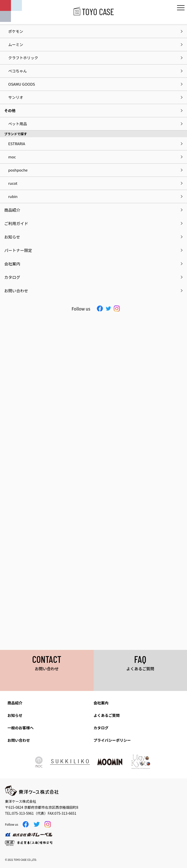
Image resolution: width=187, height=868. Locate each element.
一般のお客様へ (21, 728)
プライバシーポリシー (112, 740)
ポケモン (16, 31)
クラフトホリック (23, 58)
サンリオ (16, 97)
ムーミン (16, 44)
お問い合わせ (19, 740)
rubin (13, 196)
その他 (10, 110)
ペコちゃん (18, 71)
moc (12, 157)
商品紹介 (15, 703)
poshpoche (18, 170)
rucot (13, 183)
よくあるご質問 (107, 715)
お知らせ (15, 715)
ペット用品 (18, 124)
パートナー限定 (18, 250)
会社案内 (101, 703)
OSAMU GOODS (22, 84)
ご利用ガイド (16, 223)
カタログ (101, 728)
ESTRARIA (17, 144)
